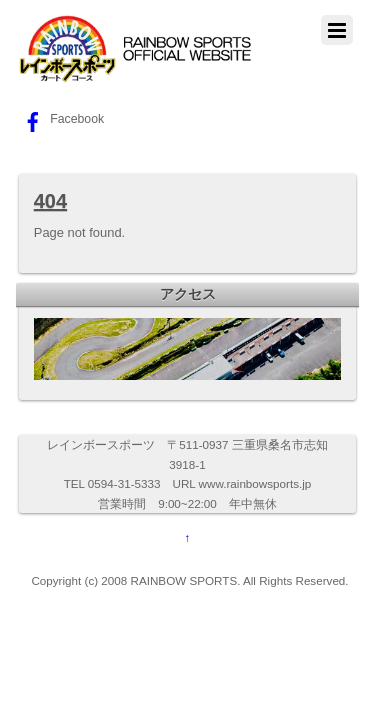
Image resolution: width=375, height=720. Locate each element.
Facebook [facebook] (61, 119)
